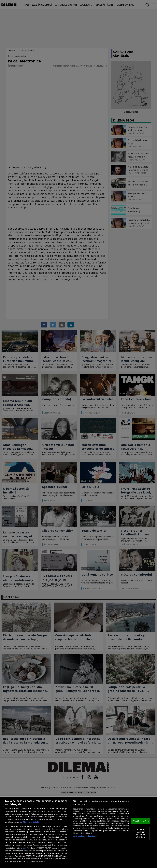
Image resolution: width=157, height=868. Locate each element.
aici (24, 848)
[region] (78, 832)
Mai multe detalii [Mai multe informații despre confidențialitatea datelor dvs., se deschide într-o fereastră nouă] (31, 822)
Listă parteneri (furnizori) (85, 836)
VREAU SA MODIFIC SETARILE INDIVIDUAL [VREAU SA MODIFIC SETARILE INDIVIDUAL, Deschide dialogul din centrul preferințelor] (141, 833)
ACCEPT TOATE (141, 821)
